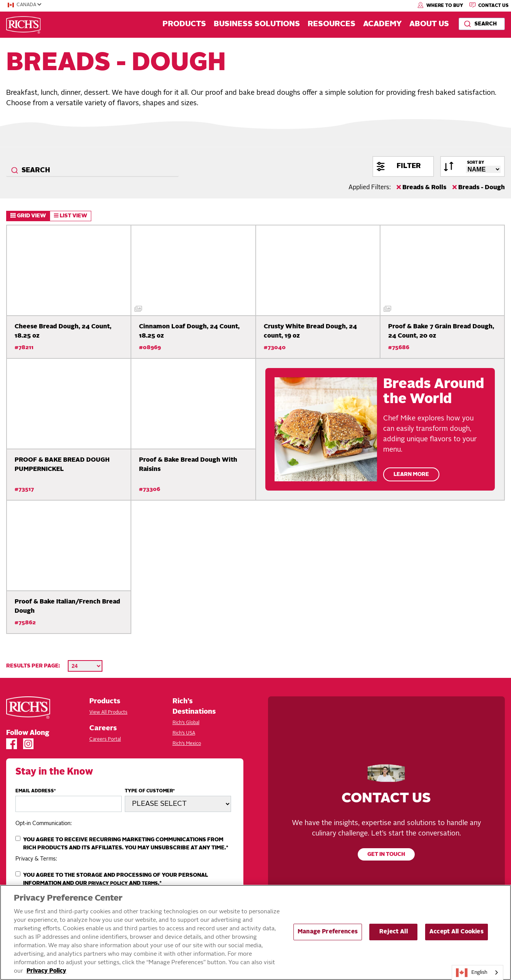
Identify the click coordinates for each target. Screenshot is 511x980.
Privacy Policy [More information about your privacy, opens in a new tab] (46, 971)
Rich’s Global (186, 723)
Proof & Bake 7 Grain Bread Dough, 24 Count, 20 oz (441, 331)
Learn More (411, 475)
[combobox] (482, 24)
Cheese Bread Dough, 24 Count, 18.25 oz (63, 331)
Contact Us (489, 5)
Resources (332, 24)
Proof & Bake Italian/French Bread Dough (67, 607)
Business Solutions (257, 24)
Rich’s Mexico (187, 744)
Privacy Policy (108, 884)
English (472, 973)
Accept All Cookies (457, 932)
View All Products (108, 713)
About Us (429, 24)
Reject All (393, 932)
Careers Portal (105, 740)
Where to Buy (440, 5)
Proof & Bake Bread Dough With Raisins (188, 465)
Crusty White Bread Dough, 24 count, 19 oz (310, 331)
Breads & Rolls (421, 187)
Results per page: (33, 666)
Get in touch (386, 855)
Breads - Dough (479, 187)
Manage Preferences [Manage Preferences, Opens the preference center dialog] (328, 932)
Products (184, 24)
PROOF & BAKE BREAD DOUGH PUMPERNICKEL (62, 465)
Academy (382, 24)
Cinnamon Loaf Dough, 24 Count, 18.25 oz (189, 331)
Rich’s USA (184, 733)
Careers (103, 728)
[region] (255, 932)
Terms (150, 884)
